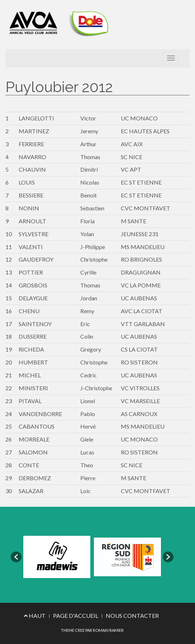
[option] (57, 557)
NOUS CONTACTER (132, 616)
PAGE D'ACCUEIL (76, 616)
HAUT (35, 616)
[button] (16, 557)
